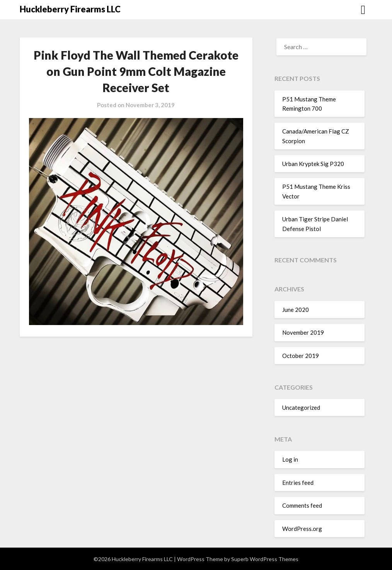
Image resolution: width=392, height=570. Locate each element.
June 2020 (296, 310)
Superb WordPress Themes (265, 559)
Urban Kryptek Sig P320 (313, 164)
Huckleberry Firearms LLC (70, 9)
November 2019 (303, 332)
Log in (290, 459)
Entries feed (298, 483)
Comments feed (302, 505)
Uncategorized (301, 407)
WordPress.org (302, 529)
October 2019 (301, 356)
